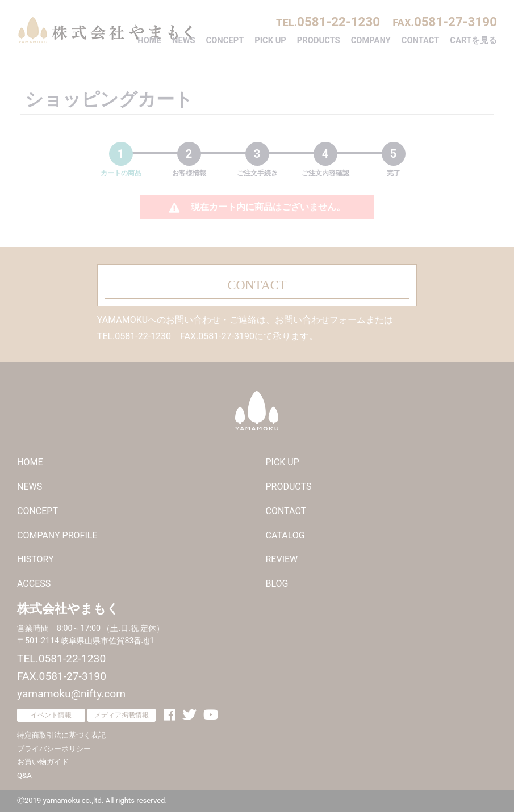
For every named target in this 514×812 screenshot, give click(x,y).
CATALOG (285, 535)
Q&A (24, 775)
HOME (149, 40)
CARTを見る (473, 40)
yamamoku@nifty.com (71, 694)
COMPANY (371, 40)
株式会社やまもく (105, 30)
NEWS (184, 40)
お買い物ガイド (43, 762)
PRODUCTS (319, 40)
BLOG (277, 584)
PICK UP (270, 40)
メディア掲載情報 (122, 715)
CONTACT (421, 40)
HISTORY (35, 559)
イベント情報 (51, 715)
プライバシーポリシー (54, 749)
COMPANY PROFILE (57, 535)
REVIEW (282, 559)
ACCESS (34, 584)
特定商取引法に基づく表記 (61, 735)
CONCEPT (225, 40)
